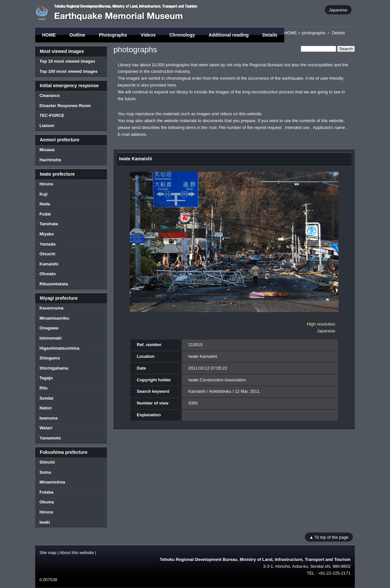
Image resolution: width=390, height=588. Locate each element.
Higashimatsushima (60, 348)
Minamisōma (52, 482)
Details (270, 35)
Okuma (47, 502)
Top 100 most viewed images (68, 71)
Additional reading (229, 35)
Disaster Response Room (65, 106)
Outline (77, 35)
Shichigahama (54, 368)
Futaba (46, 492)
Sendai (46, 398)
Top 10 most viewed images (67, 61)
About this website (77, 553)
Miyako (47, 234)
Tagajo (46, 378)
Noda (45, 204)
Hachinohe (50, 160)
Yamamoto (50, 438)
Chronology (182, 35)
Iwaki (45, 522)
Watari (46, 428)
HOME (49, 35)
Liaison (47, 126)
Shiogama (50, 358)
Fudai (45, 214)
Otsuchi (47, 254)
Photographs (113, 35)
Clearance (50, 95)
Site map (48, 553)
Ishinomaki (51, 338)
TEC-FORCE (52, 115)
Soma (45, 472)
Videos (148, 35)
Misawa (47, 150)
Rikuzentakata (54, 284)
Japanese (338, 10)
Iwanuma (49, 418)
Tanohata (49, 224)
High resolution (321, 324)
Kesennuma (52, 308)
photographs (313, 33)
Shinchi (47, 462)
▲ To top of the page (329, 537)
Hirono (46, 184)
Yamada (47, 244)
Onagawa (49, 328)
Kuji (44, 194)
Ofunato (48, 274)
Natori (46, 408)
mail (213, 127)
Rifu (44, 388)
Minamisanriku (54, 318)
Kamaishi (49, 264)
